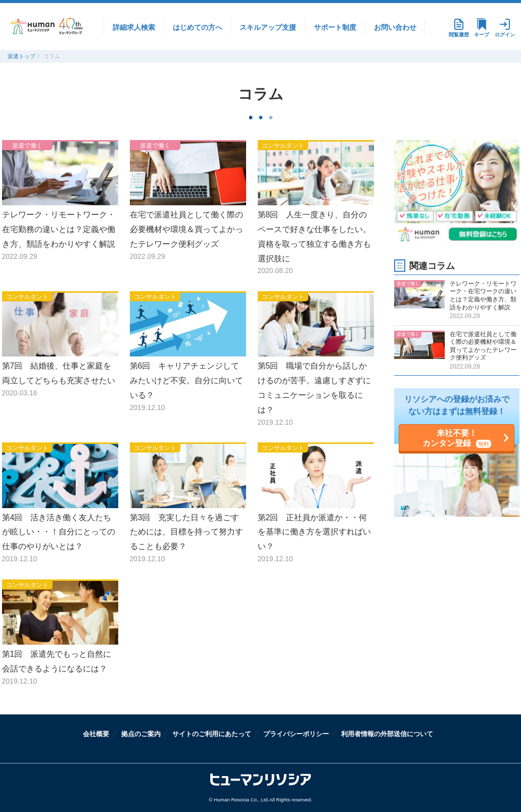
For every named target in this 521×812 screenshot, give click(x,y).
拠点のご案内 (141, 734)
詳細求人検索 (134, 27)
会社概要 (96, 734)
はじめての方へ (198, 27)
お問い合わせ (395, 27)
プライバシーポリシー (296, 734)
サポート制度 (335, 27)
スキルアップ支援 (268, 27)
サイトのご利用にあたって (212, 734)
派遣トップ (21, 56)
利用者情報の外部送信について (387, 734)
